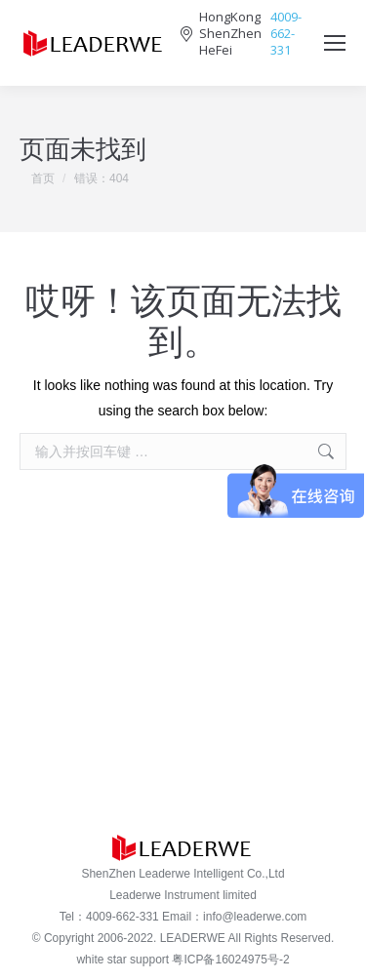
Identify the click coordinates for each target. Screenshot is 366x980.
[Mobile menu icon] (335, 43)
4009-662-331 (286, 34)
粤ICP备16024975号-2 (230, 960)
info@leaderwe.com (255, 917)
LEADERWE (193, 938)
